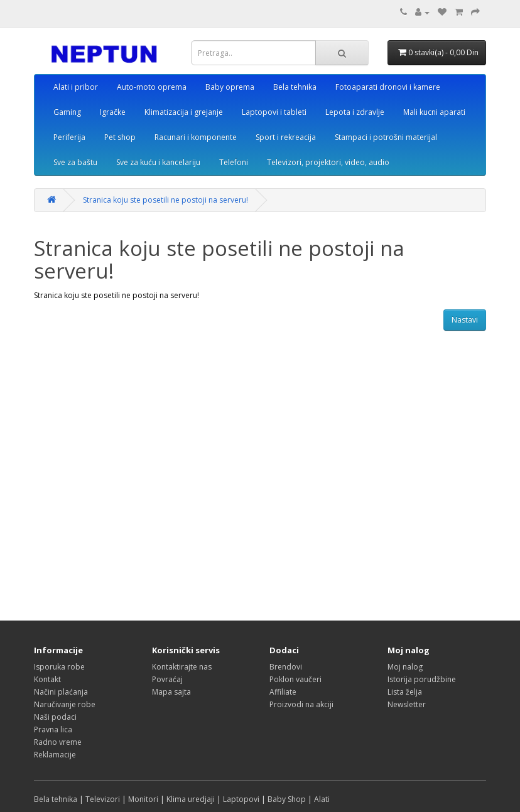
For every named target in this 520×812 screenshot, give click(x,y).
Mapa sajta (171, 692)
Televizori (103, 799)
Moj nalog (405, 667)
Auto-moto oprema (152, 87)
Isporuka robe (59, 667)
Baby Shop (287, 799)
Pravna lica (53, 729)
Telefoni (234, 162)
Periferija (69, 137)
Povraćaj (167, 679)
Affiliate (283, 692)
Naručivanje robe (65, 704)
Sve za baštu (75, 162)
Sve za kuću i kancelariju (158, 162)
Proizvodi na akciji (301, 704)
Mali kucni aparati (434, 112)
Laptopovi (241, 799)
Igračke (113, 112)
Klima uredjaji (191, 799)
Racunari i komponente (196, 137)
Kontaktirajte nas (182, 667)
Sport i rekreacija (286, 137)
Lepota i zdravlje (355, 112)
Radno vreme (58, 742)
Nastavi (465, 320)
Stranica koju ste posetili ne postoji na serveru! (165, 200)
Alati (322, 799)
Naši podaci (55, 717)
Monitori (143, 799)
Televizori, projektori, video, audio (328, 162)
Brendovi (286, 667)
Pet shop (120, 137)
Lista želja (405, 692)
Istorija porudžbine (422, 679)
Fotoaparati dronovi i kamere (388, 87)
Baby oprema (230, 87)
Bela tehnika (295, 87)
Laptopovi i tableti (274, 112)
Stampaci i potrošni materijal (386, 137)
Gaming (67, 112)
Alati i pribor (76, 87)
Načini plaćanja (61, 692)
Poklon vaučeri (295, 679)
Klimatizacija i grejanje (184, 112)
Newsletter (407, 704)
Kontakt (47, 679)
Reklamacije (55, 755)
